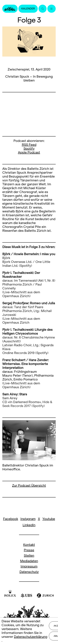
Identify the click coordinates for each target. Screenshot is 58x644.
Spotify (29, 148)
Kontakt (29, 545)
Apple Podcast (29, 152)
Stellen (29, 555)
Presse (29, 550)
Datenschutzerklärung (31, 637)
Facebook (11, 519)
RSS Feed (29, 145)
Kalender (28, 9)
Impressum (29, 566)
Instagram (28, 519)
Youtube (49, 519)
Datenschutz (29, 572)
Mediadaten (29, 561)
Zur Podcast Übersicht (29, 485)
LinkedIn (29, 525)
